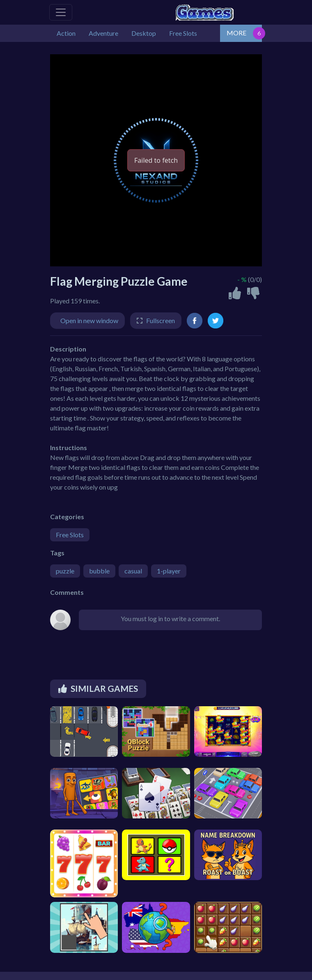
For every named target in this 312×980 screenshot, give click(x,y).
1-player (169, 571)
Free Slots (70, 535)
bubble (99, 571)
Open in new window (89, 320)
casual (133, 571)
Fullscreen (161, 320)
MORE (236, 33)
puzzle (65, 571)
